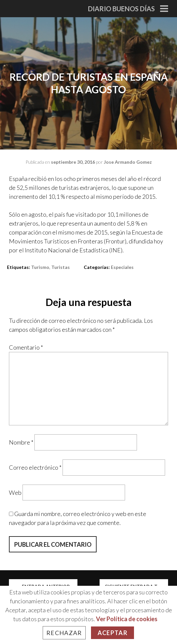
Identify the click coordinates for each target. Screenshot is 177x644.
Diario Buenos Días (121, 9)
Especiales (122, 267)
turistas (61, 267)
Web (15, 492)
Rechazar (64, 633)
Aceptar (112, 633)
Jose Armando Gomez (128, 162)
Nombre (21, 442)
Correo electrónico (35, 467)
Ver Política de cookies (127, 619)
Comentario (26, 347)
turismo (40, 267)
